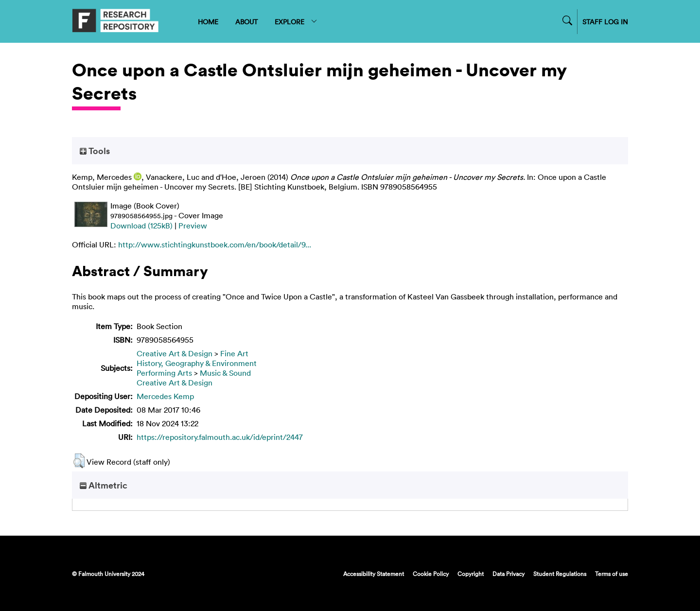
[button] (79, 461)
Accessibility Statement (374, 574)
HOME (208, 22)
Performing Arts (164, 373)
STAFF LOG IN (605, 22)
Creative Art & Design (175, 353)
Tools (95, 151)
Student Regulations (560, 574)
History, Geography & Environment (197, 363)
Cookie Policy (431, 574)
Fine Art (234, 353)
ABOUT (246, 22)
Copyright (471, 574)
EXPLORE (296, 22)
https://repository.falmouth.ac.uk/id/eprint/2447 (220, 437)
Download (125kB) (141, 226)
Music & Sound (225, 373)
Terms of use (612, 574)
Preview (193, 226)
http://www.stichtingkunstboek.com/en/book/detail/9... (215, 244)
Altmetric (104, 485)
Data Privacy (508, 574)
